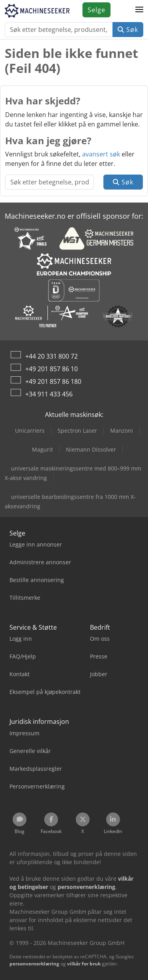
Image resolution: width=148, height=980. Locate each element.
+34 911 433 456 (49, 394)
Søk (128, 30)
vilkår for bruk (84, 964)
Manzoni (122, 430)
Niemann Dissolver (91, 449)
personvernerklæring (34, 964)
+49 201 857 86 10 (52, 369)
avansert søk (101, 154)
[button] (139, 10)
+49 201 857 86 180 (53, 381)
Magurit (42, 449)
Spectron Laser (77, 430)
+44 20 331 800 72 (52, 356)
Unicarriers (30, 430)
